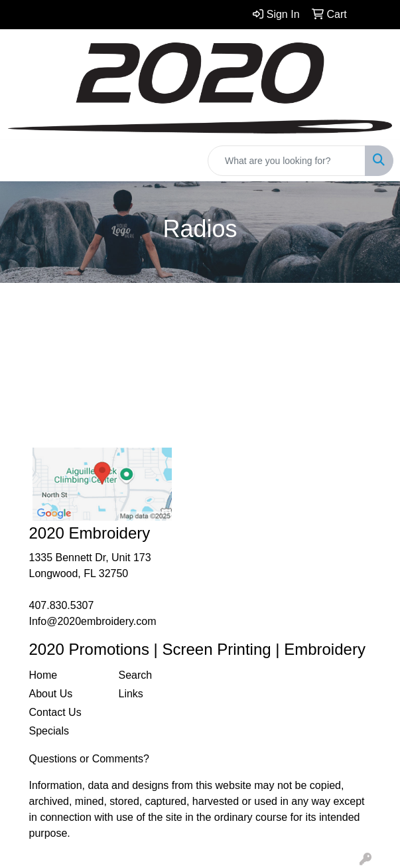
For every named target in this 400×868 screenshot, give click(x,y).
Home (43, 675)
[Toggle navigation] (21, 161)
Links (131, 694)
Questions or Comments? (89, 759)
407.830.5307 (62, 605)
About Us (51, 694)
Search (136, 675)
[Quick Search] (287, 161)
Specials (49, 731)
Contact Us (55, 712)
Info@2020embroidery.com (93, 621)
